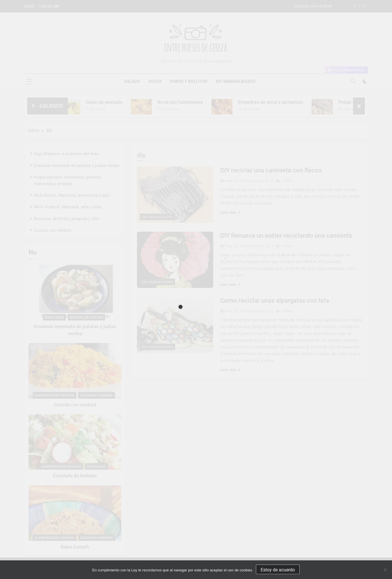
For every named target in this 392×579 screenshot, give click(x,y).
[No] (385, 570)
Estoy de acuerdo (278, 570)
